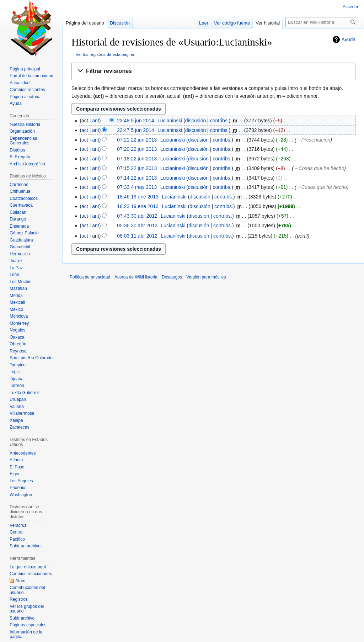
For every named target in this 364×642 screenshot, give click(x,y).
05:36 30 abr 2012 (137, 226)
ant (95, 121)
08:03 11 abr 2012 (137, 236)
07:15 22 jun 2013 (137, 168)
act (85, 130)
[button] (213, 71)
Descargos (172, 277)
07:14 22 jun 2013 (137, 178)
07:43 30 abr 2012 (137, 216)
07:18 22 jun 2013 (137, 159)
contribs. (220, 121)
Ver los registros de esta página (105, 54)
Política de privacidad (90, 277)
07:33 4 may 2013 (137, 187)
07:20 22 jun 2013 (137, 149)
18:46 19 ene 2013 (138, 197)
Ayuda (349, 39)
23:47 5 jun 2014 (135, 130)
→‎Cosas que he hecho (319, 168)
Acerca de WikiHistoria (136, 277)
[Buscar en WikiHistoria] (322, 22)
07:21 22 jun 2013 (137, 140)
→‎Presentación (314, 140)
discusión (196, 121)
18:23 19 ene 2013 (138, 206)
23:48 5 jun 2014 (135, 121)
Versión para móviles (206, 277)
